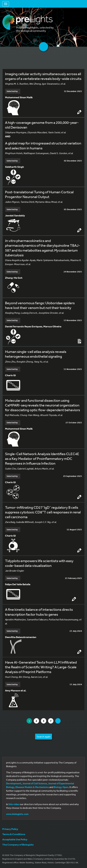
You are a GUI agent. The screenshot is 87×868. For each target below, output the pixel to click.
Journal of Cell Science (35, 783)
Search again (44, 736)
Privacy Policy (10, 829)
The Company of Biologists (18, 845)
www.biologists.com (17, 814)
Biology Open (61, 787)
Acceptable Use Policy (15, 839)
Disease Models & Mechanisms (32, 787)
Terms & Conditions (14, 834)
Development (14, 783)
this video (14, 804)
